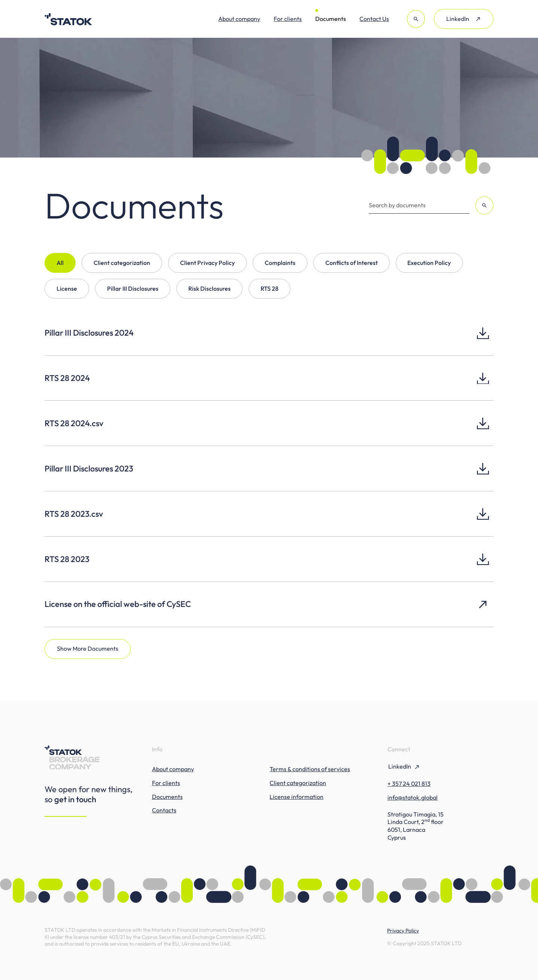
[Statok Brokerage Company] (69, 19)
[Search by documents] (419, 205)
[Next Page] (88, 649)
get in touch (75, 799)
